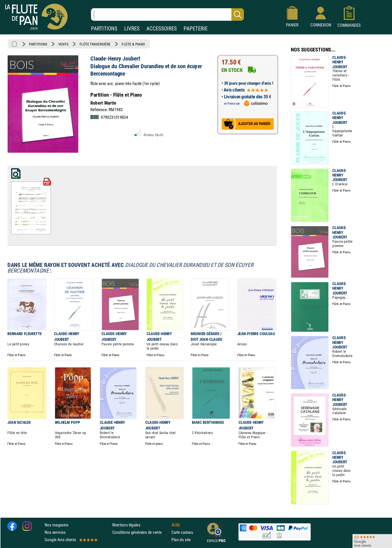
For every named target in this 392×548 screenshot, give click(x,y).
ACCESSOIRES (162, 29)
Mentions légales (126, 525)
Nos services (55, 532)
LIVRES (132, 29)
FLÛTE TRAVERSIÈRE (95, 44)
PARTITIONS (104, 29)
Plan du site (181, 540)
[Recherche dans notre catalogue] (167, 14)
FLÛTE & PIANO (133, 44)
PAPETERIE (196, 29)
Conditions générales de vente (141, 532)
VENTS (63, 44)
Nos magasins (57, 525)
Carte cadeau (182, 532)
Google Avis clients (71, 540)
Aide (176, 525)
